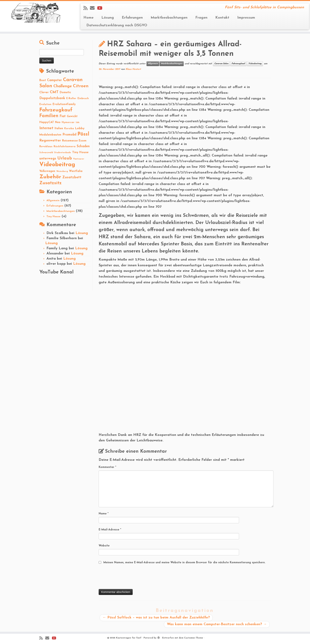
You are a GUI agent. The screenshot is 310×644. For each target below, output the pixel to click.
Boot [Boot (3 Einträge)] (43, 80)
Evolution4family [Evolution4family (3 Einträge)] (64, 104)
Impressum (246, 18)
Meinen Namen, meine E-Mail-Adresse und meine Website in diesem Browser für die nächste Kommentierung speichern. (184, 563)
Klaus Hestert (133, 69)
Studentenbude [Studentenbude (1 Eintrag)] (63, 153)
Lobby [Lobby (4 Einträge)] (80, 128)
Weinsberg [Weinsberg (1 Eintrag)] (62, 171)
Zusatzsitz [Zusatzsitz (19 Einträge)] (51, 183)
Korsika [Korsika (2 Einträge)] (69, 129)
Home (88, 18)
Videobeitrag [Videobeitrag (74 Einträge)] (57, 165)
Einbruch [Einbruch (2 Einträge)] (83, 98)
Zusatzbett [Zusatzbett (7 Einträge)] (72, 177)
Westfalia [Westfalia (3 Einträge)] (76, 171)
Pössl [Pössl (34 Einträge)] (83, 134)
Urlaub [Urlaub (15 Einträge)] (65, 158)
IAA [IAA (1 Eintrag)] (77, 123)
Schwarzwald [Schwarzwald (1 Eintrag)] (46, 153)
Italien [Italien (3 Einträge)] (59, 129)
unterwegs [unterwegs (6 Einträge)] (48, 159)
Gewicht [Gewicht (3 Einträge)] (72, 116)
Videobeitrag (255, 64)
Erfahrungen (132, 18)
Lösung (108, 18)
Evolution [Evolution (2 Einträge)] (45, 104)
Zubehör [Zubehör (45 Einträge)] (50, 177)
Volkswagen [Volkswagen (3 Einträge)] (47, 171)
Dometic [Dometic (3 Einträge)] (65, 92)
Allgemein (53, 201)
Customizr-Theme (194, 638)
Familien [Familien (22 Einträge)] (49, 116)
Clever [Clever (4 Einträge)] (44, 92)
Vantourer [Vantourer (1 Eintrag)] (79, 159)
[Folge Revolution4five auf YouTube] (101, 9)
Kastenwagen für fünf (129, 638)
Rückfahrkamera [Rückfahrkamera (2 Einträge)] (65, 147)
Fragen (201, 18)
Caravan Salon (221, 64)
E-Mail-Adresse (110, 530)
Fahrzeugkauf (238, 64)
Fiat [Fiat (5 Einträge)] (63, 116)
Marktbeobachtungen (169, 18)
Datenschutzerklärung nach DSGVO (117, 25)
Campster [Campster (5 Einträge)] (54, 80)
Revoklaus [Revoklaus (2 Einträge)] (46, 147)
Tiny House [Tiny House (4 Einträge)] (80, 152)
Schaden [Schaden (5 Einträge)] (83, 146)
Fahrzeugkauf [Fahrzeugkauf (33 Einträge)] (56, 110)
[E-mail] (94, 9)
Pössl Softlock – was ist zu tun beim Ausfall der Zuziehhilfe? (156, 618)
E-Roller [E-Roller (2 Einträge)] (71, 98)
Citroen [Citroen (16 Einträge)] (81, 86)
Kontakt (222, 18)
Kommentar (107, 467)
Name (104, 514)
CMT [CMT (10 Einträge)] (54, 92)
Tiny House (53, 217)
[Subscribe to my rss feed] (87, 9)
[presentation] (129, 577)
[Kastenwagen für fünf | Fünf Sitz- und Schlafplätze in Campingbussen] (36, 13)
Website (104, 546)
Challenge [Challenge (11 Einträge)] (63, 86)
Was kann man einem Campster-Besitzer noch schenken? (217, 624)
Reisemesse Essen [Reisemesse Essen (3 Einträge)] (74, 141)
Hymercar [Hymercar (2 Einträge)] (68, 122)
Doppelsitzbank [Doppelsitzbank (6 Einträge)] (52, 98)
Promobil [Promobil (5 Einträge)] (69, 135)
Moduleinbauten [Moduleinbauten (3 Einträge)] (50, 135)
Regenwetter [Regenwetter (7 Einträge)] (50, 141)
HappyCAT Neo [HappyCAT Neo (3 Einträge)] (50, 122)
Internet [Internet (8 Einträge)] (46, 128)
